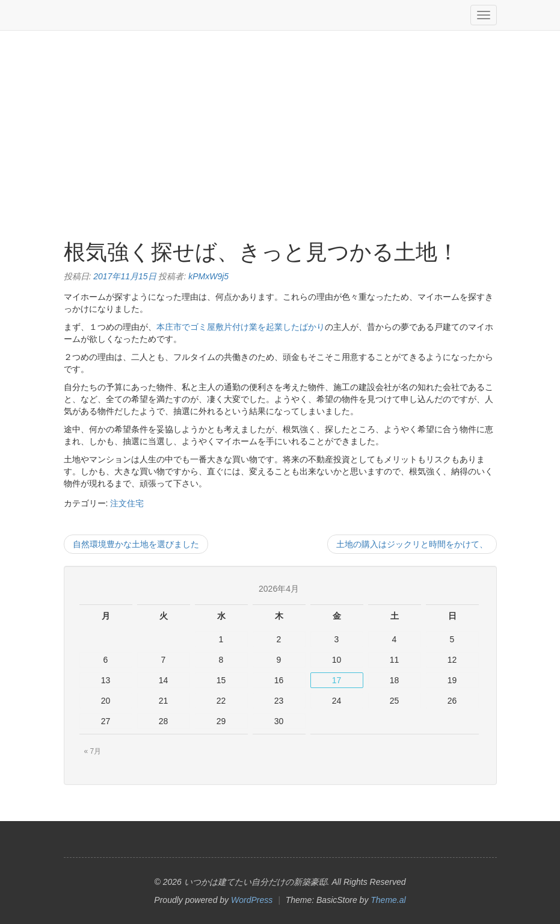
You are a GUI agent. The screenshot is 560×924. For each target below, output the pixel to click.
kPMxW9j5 (208, 276)
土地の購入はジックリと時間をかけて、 (412, 544)
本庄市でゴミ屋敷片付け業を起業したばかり (241, 327)
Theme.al (388, 900)
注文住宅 (127, 503)
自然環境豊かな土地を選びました (136, 544)
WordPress (252, 900)
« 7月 (93, 751)
